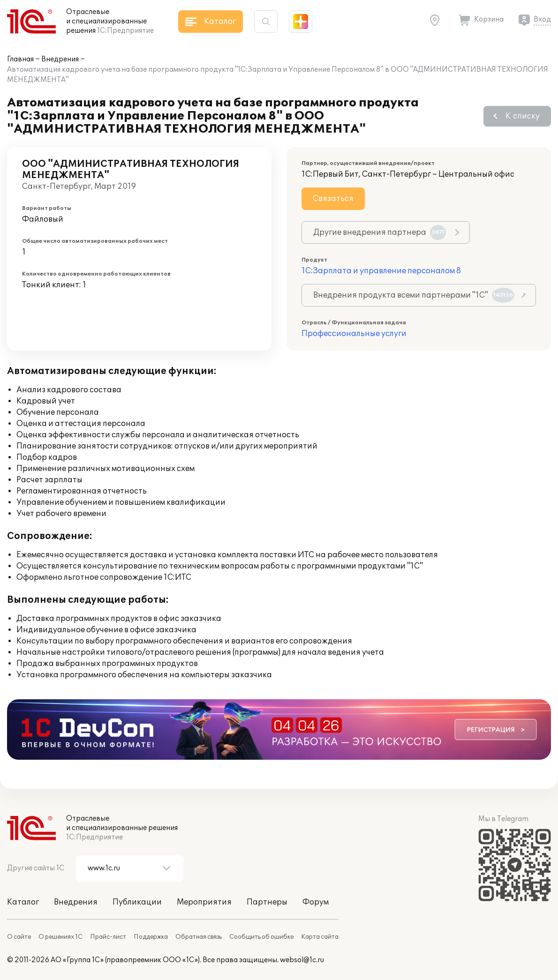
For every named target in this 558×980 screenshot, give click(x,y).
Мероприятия (204, 902)
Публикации (137, 902)
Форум (316, 902)
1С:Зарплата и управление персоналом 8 (381, 271)
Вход (542, 19)
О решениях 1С (60, 937)
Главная (20, 59)
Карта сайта (320, 937)
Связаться (333, 199)
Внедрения (60, 59)
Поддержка (151, 937)
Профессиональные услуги (354, 334)
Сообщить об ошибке (261, 937)
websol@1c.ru (302, 960)
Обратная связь (199, 937)
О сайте (19, 937)
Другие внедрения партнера (380, 232)
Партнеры (267, 902)
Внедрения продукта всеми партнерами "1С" (414, 295)
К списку (523, 116)
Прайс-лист (108, 937)
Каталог (23, 902)
